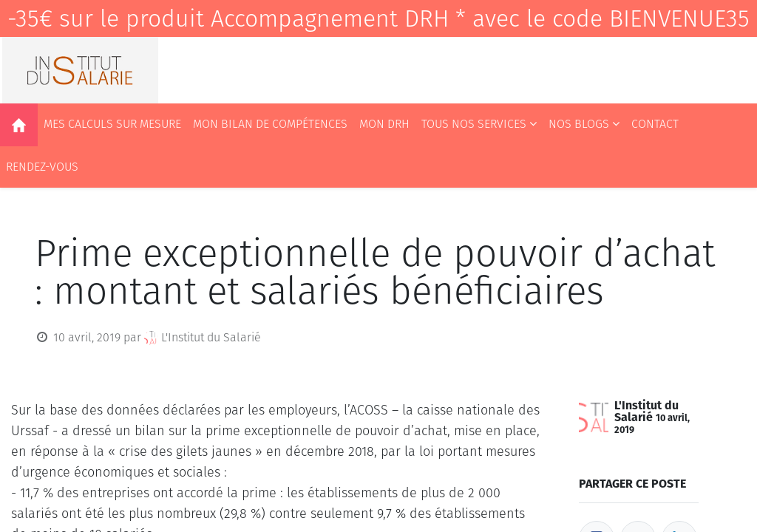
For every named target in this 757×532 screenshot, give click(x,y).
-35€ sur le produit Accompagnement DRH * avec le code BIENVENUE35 (378, 18)
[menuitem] (19, 125)
